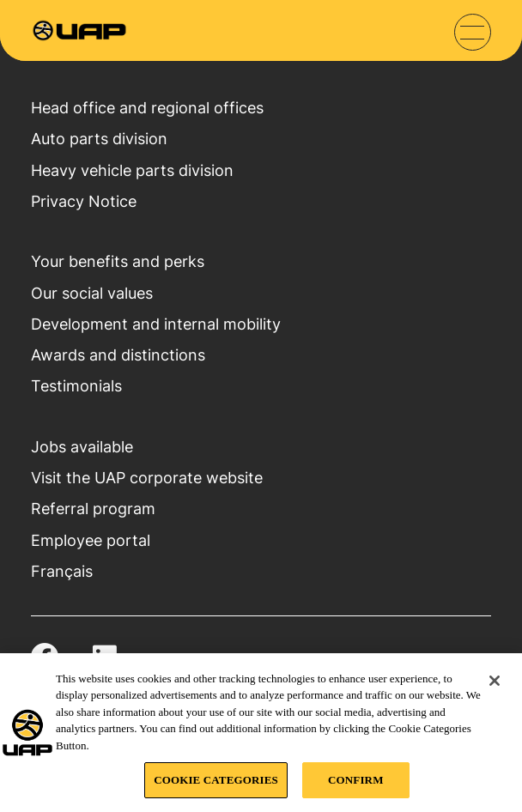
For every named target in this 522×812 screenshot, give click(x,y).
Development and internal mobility (156, 324)
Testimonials (76, 385)
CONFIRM (355, 780)
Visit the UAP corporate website (147, 477)
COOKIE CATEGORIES (216, 780)
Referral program (93, 508)
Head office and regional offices (147, 107)
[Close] (495, 681)
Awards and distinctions (118, 354)
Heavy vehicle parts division (132, 170)
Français (62, 571)
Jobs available (82, 446)
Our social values (92, 293)
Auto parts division (99, 138)
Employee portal (91, 540)
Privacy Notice (84, 201)
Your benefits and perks (118, 261)
